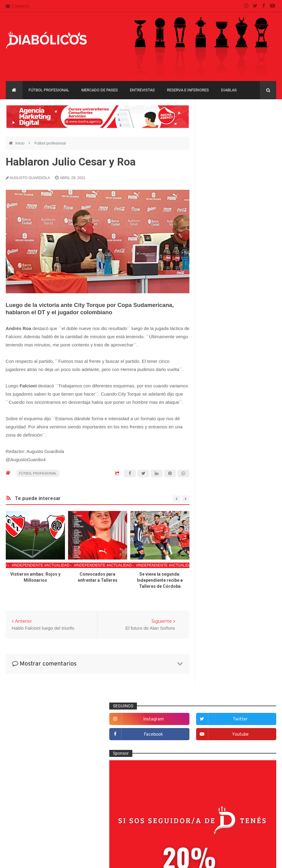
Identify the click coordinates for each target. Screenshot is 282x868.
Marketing (215, 552)
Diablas (229, 90)
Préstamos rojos (221, 582)
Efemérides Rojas (223, 482)
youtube (262, 141)
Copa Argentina (217, 651)
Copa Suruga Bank (220, 672)
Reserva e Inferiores (188, 90)
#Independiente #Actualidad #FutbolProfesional (62, 565)
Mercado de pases (100, 90)
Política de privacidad (124, 817)
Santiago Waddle (83, 859)
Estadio (213, 502)
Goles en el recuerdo (226, 532)
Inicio (20, 143)
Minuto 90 (215, 572)
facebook (223, 141)
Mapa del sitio (117, 805)
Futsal (212, 512)
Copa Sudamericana (222, 661)
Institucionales (220, 542)
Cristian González (46, 859)
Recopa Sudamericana (224, 703)
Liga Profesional (218, 693)
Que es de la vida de (226, 592)
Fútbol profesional (49, 90)
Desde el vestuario (224, 462)
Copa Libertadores (255, 651)
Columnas (216, 442)
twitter (262, 126)
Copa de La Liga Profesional (229, 682)
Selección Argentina (225, 621)
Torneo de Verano (220, 714)
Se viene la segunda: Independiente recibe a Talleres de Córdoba (160, 580)
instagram (223, 126)
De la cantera (219, 452)
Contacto (18, 6)
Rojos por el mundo (224, 611)
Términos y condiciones (126, 829)
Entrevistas (142, 90)
